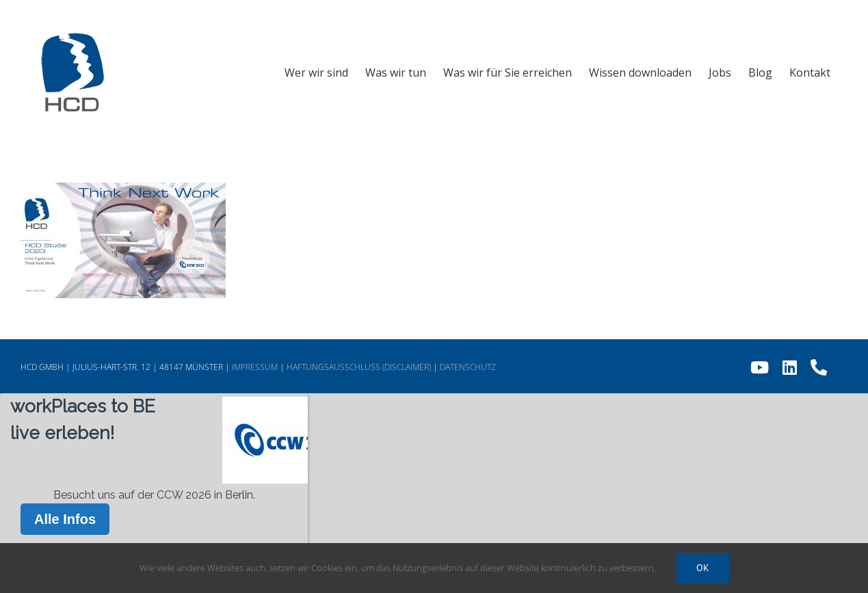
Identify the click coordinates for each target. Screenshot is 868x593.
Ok (703, 568)
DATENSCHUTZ (468, 367)
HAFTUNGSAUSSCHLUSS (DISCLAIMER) (359, 367)
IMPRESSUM (255, 367)
